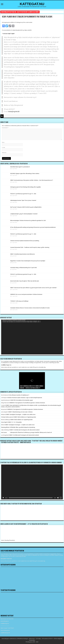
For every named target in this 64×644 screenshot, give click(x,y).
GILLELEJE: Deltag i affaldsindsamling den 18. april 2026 (23, 268)
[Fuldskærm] (61, 498)
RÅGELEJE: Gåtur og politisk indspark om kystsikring (23, 427)
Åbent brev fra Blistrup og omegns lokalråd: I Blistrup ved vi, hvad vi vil (35, 432)
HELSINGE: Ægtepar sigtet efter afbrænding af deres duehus (25, 174)
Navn (3, 142)
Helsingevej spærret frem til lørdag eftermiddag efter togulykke (26, 187)
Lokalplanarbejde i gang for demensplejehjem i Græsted (24, 214)
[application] (32, 337)
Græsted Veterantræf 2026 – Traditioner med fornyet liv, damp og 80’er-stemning (30, 247)
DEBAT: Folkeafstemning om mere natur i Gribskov (21, 412)
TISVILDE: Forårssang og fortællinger (19, 301)
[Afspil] (3, 498)
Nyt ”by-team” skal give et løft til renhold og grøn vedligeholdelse (26, 207)
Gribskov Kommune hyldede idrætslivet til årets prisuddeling (25, 241)
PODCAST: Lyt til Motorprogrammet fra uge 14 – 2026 (23, 274)
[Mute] (58, 498)
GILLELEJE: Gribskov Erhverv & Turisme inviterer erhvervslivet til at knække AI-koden (30, 308)
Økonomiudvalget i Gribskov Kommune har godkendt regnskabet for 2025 (28, 220)
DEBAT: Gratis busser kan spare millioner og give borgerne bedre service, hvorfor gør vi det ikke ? (34, 288)
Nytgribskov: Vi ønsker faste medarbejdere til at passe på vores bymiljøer (28, 261)
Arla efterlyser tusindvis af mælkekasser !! (19, 395)
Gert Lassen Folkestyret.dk (9, 432)
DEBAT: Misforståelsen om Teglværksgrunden (25, 417)
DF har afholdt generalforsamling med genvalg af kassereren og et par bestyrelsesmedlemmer (33, 227)
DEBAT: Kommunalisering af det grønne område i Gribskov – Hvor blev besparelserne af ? (32, 180)
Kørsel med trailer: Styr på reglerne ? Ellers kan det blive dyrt (25, 281)
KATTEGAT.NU (32, 4)
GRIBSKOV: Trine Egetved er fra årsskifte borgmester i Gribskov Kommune (27, 403)
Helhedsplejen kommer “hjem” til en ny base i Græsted (23, 200)
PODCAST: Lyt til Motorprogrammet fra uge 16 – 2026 (23, 194)
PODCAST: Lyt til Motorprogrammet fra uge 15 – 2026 (23, 234)
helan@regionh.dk (14, 112)
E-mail (3, 147)
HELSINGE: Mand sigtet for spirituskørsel (20, 167)
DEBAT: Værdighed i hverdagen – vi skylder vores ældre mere (21, 414)
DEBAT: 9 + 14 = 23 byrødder (15, 422)
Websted (4, 153)
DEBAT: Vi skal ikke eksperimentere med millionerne (23, 254)
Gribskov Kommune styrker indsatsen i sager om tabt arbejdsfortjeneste (25, 398)
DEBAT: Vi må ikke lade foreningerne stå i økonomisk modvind (25, 430)
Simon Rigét (4, 422)
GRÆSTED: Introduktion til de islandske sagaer (22, 400)
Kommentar (5, 128)
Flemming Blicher (5, 427)
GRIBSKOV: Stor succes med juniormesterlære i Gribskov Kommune (26, 294)
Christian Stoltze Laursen (7, 417)
